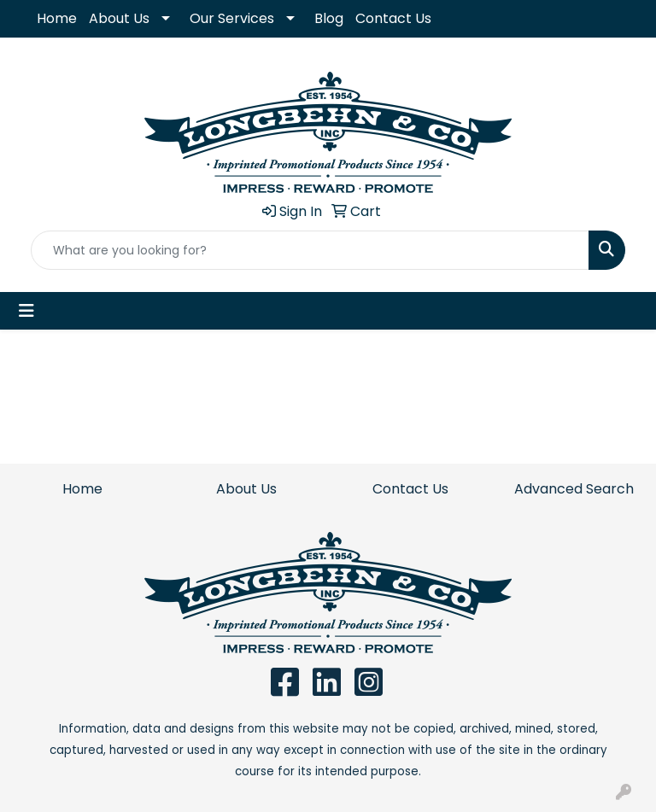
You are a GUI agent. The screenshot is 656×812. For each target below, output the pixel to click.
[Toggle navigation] (26, 311)
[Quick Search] (310, 250)
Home (57, 18)
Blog (329, 18)
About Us (119, 18)
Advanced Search (574, 489)
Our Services (232, 18)
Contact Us (393, 18)
